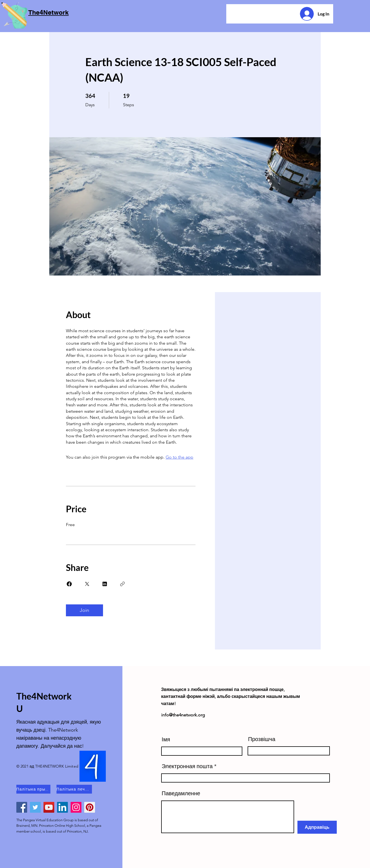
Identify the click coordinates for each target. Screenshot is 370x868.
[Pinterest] (90, 807)
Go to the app (179, 457)
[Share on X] (87, 584)
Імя (166, 739)
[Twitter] (35, 807)
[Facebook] (22, 807)
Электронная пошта (187, 766)
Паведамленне (181, 793)
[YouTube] (49, 807)
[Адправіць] (317, 827)
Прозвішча (262, 739)
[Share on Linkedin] (105, 584)
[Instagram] (76, 807)
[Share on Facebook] (69, 584)
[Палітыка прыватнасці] (33, 789)
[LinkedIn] (62, 807)
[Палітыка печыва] (74, 789)
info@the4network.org (183, 715)
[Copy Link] (122, 584)
